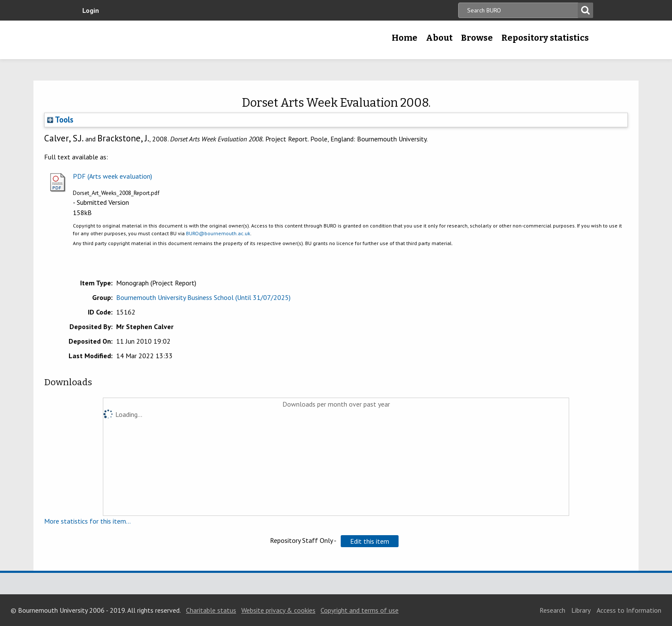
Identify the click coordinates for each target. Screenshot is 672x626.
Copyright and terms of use (360, 610)
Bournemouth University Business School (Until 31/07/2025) (203, 297)
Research (552, 610)
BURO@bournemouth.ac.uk (218, 233)
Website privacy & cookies (278, 610)
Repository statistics (545, 38)
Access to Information (629, 610)
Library (581, 610)
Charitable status (211, 610)
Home (405, 38)
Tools (60, 120)
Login (91, 10)
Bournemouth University (139, 40)
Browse (477, 38)
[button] (370, 541)
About (439, 38)
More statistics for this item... (87, 521)
